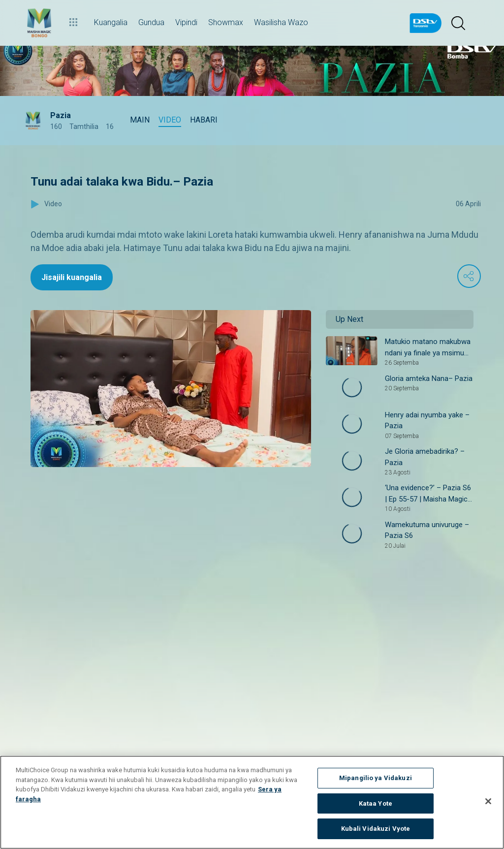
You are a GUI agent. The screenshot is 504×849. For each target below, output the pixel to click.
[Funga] (488, 801)
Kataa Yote (376, 803)
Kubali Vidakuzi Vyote (376, 829)
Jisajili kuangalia (72, 277)
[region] (252, 802)
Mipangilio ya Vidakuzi (376, 778)
